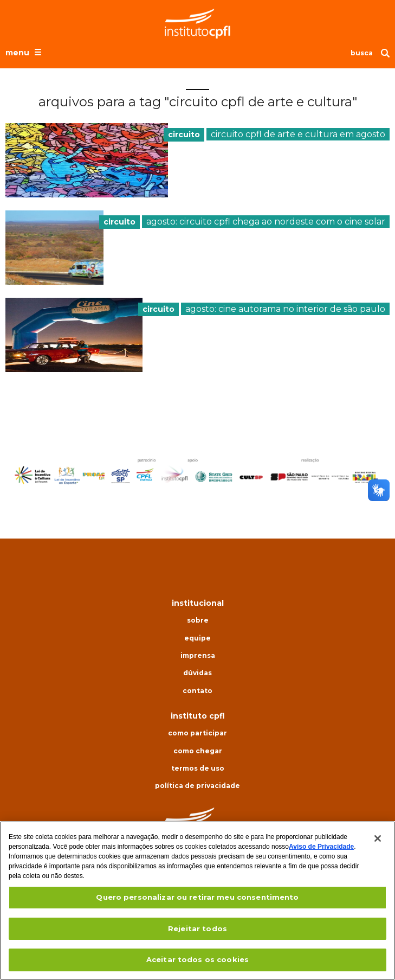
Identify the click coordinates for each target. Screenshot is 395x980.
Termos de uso (198, 768)
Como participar (197, 733)
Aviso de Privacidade (321, 847)
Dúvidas (197, 673)
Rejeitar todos (197, 928)
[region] (197, 901)
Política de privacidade (197, 786)
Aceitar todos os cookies (197, 959)
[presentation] (87, 160)
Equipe (197, 638)
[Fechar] (378, 838)
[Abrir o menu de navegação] (25, 52)
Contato (197, 691)
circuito (184, 134)
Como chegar (198, 751)
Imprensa (198, 656)
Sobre (198, 620)
